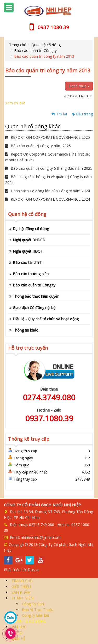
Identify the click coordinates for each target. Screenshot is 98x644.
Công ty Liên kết (35, 615)
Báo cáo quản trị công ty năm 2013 (44, 56)
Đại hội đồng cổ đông (31, 229)
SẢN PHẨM (21, 592)
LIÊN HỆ (18, 638)
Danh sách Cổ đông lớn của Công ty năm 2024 (48, 191)
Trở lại (59, 114)
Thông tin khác (25, 330)
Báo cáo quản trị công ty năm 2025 (38, 146)
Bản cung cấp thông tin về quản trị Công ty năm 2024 (48, 180)
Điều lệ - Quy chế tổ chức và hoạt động (46, 319)
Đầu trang (82, 114)
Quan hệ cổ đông (46, 45)
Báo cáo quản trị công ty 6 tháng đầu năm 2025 (49, 168)
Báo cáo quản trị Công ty (35, 50)
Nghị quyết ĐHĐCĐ (29, 240)
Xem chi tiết (15, 103)
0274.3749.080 (49, 397)
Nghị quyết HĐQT (28, 251)
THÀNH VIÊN (22, 598)
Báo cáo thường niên (31, 274)
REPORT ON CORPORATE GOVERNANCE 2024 (48, 199)
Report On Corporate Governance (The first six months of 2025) (47, 157)
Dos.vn (34, 570)
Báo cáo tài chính (28, 262)
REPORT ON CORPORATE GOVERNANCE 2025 (48, 137)
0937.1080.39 (49, 418)
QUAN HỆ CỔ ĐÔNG (28, 621)
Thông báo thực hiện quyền (36, 296)
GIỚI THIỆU (21, 586)
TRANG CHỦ (22, 581)
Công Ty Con (32, 604)
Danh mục (79, 86)
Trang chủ (18, 45)
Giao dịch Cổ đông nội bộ (34, 308)
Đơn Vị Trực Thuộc (37, 610)
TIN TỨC (18, 627)
